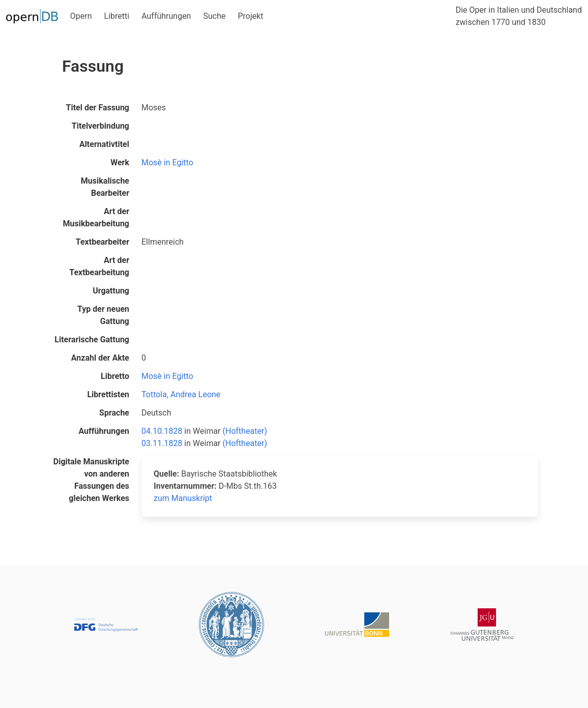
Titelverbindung (100, 126)
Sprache (114, 413)
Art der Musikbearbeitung (96, 217)
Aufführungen (166, 16)
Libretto (115, 376)
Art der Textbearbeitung (99, 266)
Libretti (117, 16)
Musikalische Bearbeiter (105, 187)
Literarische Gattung (92, 340)
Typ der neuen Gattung (103, 315)
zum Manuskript (183, 498)
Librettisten (108, 394)
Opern (81, 16)
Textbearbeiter (102, 242)
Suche (214, 16)
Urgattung (111, 291)
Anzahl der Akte (100, 358)
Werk (120, 163)
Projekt (250, 16)
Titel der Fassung (98, 108)
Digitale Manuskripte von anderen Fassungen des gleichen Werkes (91, 480)
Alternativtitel (104, 144)
